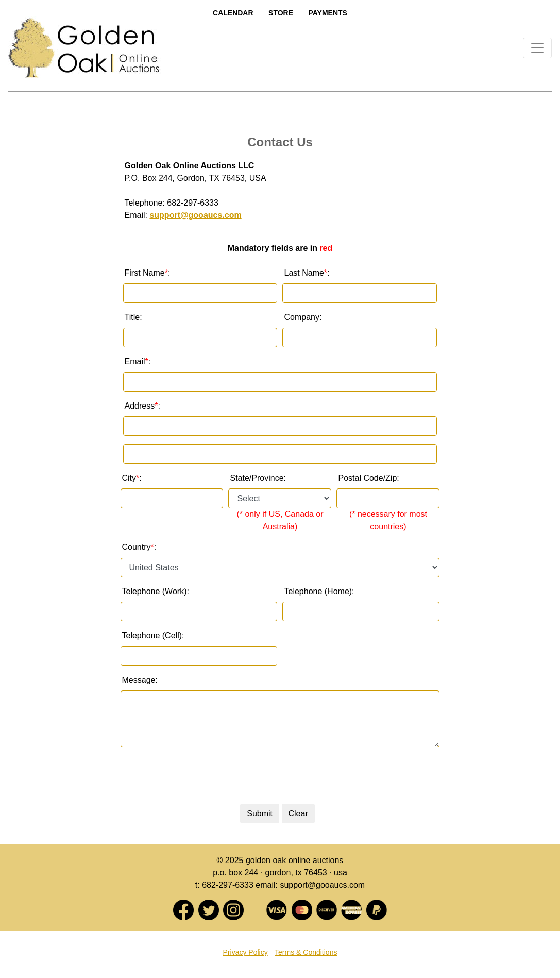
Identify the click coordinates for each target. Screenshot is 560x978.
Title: (133, 317)
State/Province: (258, 478)
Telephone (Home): (319, 591)
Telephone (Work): (156, 591)
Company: (303, 317)
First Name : (148, 273)
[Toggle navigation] (537, 48)
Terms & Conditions (306, 952)
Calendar (233, 13)
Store (281, 13)
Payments (327, 13)
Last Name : (307, 273)
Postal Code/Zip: (368, 478)
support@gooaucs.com (195, 215)
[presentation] (277, 775)
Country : (139, 547)
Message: (140, 680)
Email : (138, 362)
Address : (142, 406)
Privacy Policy (245, 952)
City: (132, 478)
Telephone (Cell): (153, 636)
